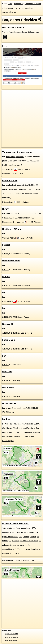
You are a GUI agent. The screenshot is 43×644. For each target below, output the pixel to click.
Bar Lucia (7, 372)
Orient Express (10, 181)
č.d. (5, 254)
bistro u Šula (9, 340)
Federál (6, 245)
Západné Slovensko (33, 4)
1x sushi (16, 553)
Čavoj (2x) (35, 428)
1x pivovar (26, 549)
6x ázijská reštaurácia (29, 541)
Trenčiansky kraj (10, 8)
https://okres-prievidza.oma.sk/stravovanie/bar (16, 146)
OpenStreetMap (18, 144)
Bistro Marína (9, 403)
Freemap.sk (30, 144)
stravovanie (7, 12)
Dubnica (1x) (18, 432)
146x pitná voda (9, 528)
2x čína (18, 549)
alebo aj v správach (11, 640)
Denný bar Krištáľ (11, 261)
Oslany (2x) (7, 432)
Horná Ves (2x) (23, 428)
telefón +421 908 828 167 (13, 174)
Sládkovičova (10, 169)
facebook (20, 157)
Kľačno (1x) (30, 436)
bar (15, 12)
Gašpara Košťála (11, 238)
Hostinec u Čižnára (12, 229)
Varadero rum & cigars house (17, 152)
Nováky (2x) (11, 428)
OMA (10, 4)
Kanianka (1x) (8, 441)
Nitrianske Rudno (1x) (15, 436)
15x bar (33, 537)
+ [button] (5, 94)
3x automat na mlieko (19, 545)
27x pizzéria (24, 537)
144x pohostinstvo (24, 528)
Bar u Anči (8, 324)
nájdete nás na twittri (11, 634)
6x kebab (16, 541)
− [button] (5, 98)
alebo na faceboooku (11, 637)
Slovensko (18, 4)
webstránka (10, 157)
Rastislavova (9, 301)
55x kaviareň (18, 532)
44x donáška (29, 532)
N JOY (5, 209)
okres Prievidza (25, 8)
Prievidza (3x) (18, 424)
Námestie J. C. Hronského (14, 222)
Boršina (6, 277)
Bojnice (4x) (7, 424)
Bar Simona (8, 387)
